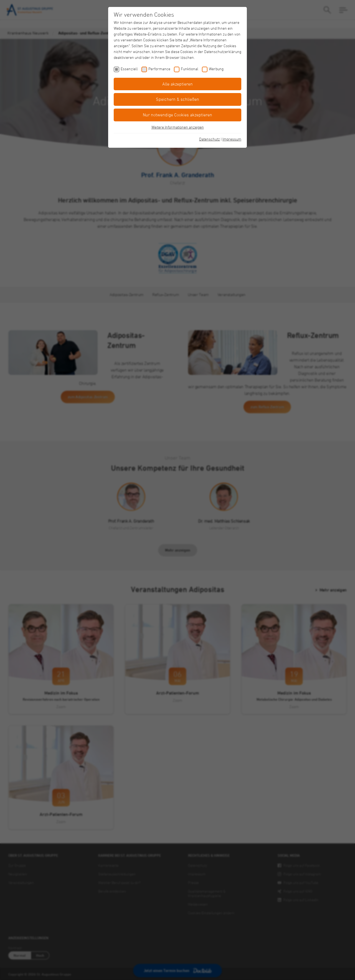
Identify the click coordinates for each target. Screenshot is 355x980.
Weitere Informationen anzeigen (178, 127)
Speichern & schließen (177, 99)
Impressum (232, 139)
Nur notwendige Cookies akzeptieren (177, 115)
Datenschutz (210, 139)
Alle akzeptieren (177, 84)
